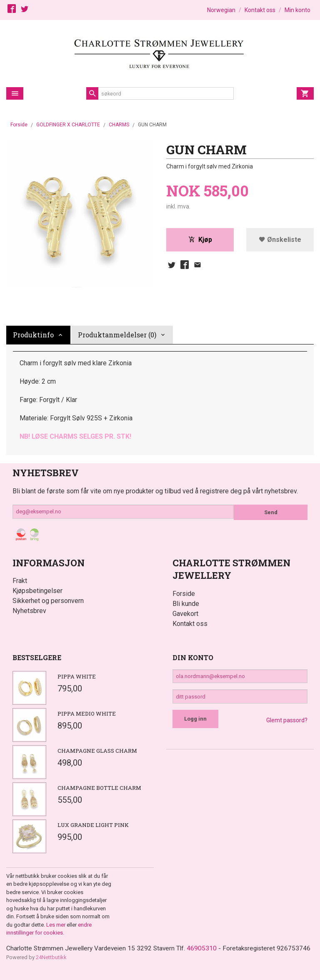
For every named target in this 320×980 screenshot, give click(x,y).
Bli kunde (186, 604)
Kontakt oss (190, 624)
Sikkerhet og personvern (48, 601)
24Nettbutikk (51, 968)
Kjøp (200, 240)
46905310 (206, 949)
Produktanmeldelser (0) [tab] (117, 335)
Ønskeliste (280, 240)
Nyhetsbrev (29, 611)
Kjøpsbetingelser (37, 591)
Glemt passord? (287, 724)
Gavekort (185, 614)
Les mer (56, 925)
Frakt (20, 581)
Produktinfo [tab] (33, 335)
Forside (19, 125)
